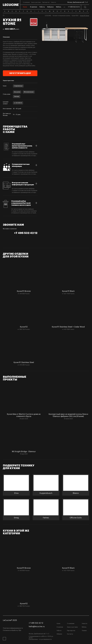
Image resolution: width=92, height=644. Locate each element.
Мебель (84, 627)
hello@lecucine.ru (37, 627)
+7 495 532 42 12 (74, 7)
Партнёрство (71, 631)
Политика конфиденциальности (13, 628)
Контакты (70, 634)
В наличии (60, 627)
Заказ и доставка (72, 627)
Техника (84, 631)
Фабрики (59, 634)
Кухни (58, 624)
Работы (59, 631)
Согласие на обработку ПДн (12, 630)
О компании (71, 624)
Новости (84, 624)
